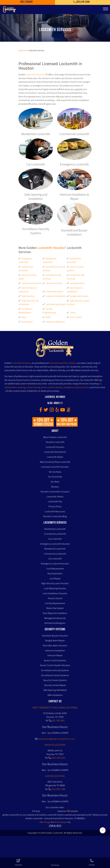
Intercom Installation (55, 651)
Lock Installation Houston (55, 593)
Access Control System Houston (55, 665)
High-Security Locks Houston (55, 583)
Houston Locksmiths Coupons (55, 492)
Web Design (45, 822)
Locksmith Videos (55, 497)
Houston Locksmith (55, 442)
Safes (48, 317)
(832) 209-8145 (58, 758)
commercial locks (54, 283)
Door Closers (76, 317)
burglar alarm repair (79, 296)
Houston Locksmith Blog (55, 516)
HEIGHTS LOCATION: (55, 745)
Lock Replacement (55, 569)
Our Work (55, 482)
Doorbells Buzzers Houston (55, 636)
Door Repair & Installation (55, 613)
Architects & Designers (55, 623)
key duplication (77, 283)
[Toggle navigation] (106, 9)
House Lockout (55, 598)
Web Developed (60, 822)
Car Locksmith (55, 539)
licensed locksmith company (63, 363)
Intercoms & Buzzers (55, 322)
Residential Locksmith (55, 529)
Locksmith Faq (55, 501)
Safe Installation (55, 695)
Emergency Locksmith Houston (55, 544)
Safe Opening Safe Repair (55, 690)
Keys (24, 317)
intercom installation (56, 296)
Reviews (55, 487)
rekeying (22, 387)
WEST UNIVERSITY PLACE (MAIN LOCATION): (55, 708)
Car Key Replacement (55, 603)
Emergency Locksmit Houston (55, 564)
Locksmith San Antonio (55, 452)
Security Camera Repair (55, 685)
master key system (54, 292)
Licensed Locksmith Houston (55, 467)
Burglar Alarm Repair (55, 641)
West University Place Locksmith (55, 462)
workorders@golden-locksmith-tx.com (55, 739)
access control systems (52, 387)
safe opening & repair (56, 304)
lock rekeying (28, 296)
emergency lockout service (76, 387)
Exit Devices (27, 322)
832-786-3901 (58, 721)
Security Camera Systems (55, 680)
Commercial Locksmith (55, 534)
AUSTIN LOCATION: (55, 776)
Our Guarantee (55, 477)
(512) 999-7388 (58, 789)
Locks (73, 313)
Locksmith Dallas (55, 457)
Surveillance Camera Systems (55, 675)
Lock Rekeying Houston (55, 588)
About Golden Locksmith (55, 437)
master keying (33, 387)
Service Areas (55, 472)
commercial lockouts (32, 283)
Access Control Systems (55, 660)
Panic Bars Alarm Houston (55, 646)
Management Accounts (55, 618)
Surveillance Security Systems (55, 670)
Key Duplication (55, 573)
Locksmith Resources (55, 511)
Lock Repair (55, 578)
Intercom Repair (55, 655)
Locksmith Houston (35, 75)
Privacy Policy (55, 506)
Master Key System (55, 608)
